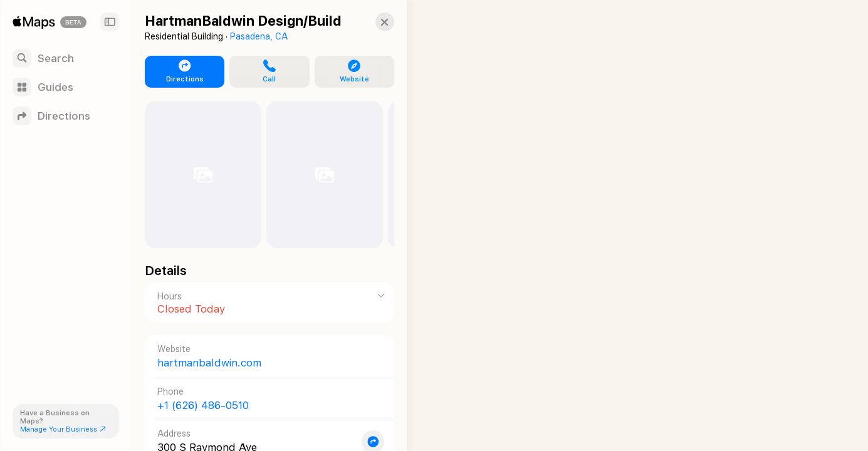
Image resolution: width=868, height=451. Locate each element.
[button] (374, 22)
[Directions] (66, 116)
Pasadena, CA (259, 36)
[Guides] (66, 87)
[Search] (66, 58)
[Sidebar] (110, 22)
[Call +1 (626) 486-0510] (264, 399)
